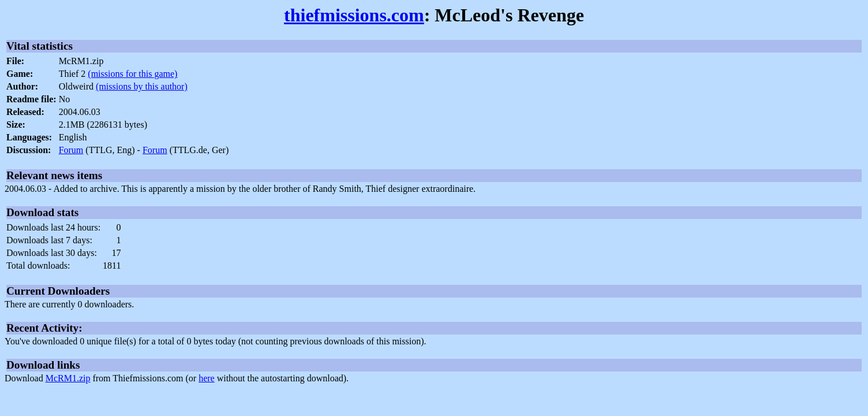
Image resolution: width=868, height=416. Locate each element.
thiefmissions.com (354, 15)
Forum (71, 150)
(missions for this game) (132, 74)
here (207, 378)
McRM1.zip (68, 378)
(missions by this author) (142, 86)
